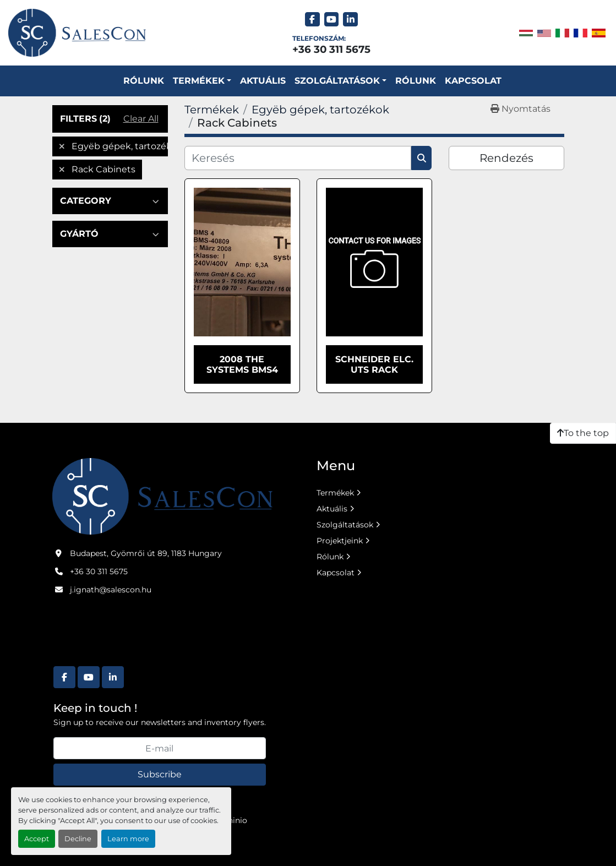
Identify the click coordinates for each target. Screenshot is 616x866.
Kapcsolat (473, 81)
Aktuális (263, 81)
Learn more (128, 839)
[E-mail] (160, 748)
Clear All (141, 119)
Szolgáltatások (345, 525)
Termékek (199, 81)
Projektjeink (340, 541)
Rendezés (506, 158)
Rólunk (144, 81)
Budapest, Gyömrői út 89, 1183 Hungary (146, 553)
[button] (202, 81)
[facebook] (312, 20)
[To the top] (583, 433)
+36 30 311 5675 (331, 49)
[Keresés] (298, 158)
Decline (78, 839)
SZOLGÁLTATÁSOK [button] (337, 81)
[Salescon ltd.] (162, 495)
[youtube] (332, 20)
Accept (37, 839)
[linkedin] (350, 20)
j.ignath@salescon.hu (111, 590)
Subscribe (160, 774)
